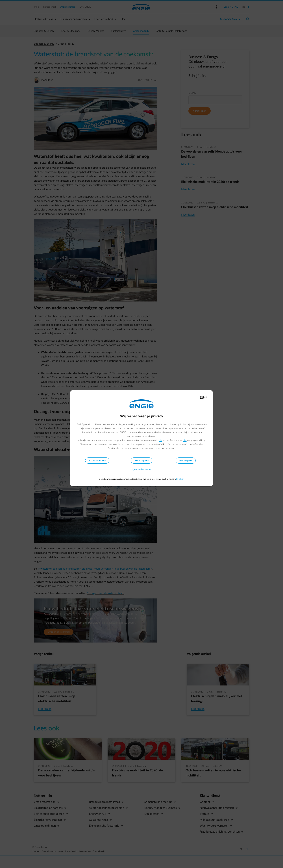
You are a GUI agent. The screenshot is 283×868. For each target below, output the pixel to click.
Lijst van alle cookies (142, 470)
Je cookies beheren (97, 461)
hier (161, 440)
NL (206, 397)
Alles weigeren (186, 461)
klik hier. (180, 479)
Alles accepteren (141, 461)
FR (202, 397)
